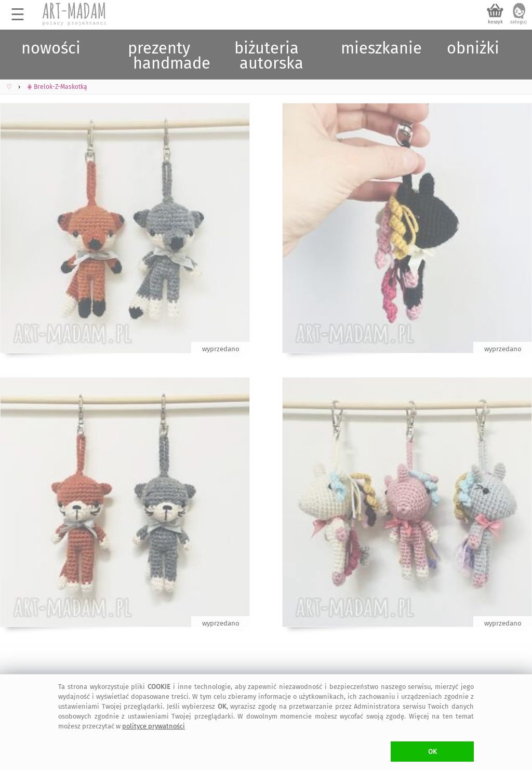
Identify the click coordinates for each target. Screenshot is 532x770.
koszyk (495, 22)
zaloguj (518, 22)
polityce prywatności (154, 726)
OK (433, 752)
